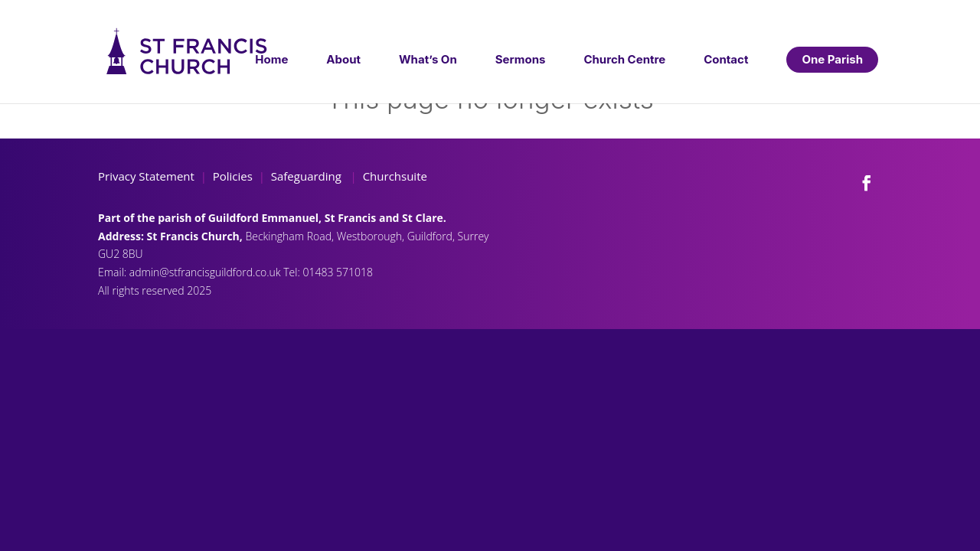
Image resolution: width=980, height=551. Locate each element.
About (343, 59)
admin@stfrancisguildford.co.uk (206, 272)
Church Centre (624, 59)
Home (271, 59)
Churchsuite (394, 176)
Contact (726, 59)
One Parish (832, 59)
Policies (233, 176)
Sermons (521, 59)
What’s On (428, 59)
